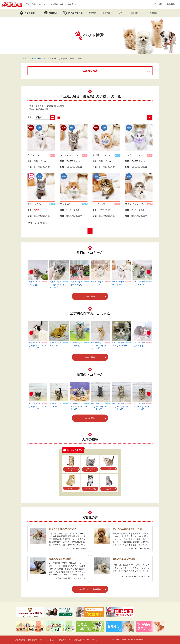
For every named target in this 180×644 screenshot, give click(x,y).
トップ (25, 58)
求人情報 (158, 4)
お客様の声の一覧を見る (90, 589)
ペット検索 (37, 58)
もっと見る (90, 296)
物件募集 (171, 4)
